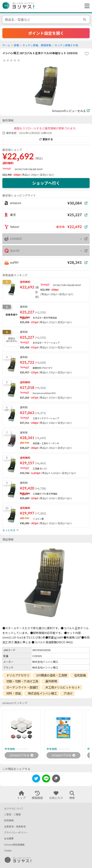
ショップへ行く (46, 183)
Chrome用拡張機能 (14, 845)
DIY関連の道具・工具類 (52, 675)
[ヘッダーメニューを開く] (86, 6)
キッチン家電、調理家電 (37, 45)
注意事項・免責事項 (15, 827)
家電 (16, 45)
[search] (85, 19)
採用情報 (9, 820)
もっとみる (10, 530)
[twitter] (36, 779)
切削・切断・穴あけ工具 (22, 681)
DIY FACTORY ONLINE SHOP (29, 169)
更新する (46, 139)
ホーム (6, 45)
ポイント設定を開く (46, 33)
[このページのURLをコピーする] (56, 778)
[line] (46, 779)
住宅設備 (80, 675)
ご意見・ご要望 (12, 815)
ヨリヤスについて (14, 809)
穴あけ (68, 693)
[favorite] (87, 54)
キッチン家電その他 (66, 45)
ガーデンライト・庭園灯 (22, 687)
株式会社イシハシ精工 (43, 693)
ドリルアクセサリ (18, 675)
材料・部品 (14, 693)
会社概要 (9, 839)
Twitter (8, 851)
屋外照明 (51, 681)
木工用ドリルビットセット (63, 687)
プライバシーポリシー (16, 833)
